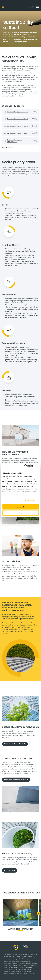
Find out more (10, 870)
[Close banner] (38, 466)
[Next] (39, 913)
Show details (30, 501)
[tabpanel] (20, 462)
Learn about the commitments (16, 780)
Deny (20, 513)
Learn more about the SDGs (15, 744)
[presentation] (20, 112)
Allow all (20, 507)
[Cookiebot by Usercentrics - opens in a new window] (25, 466)
